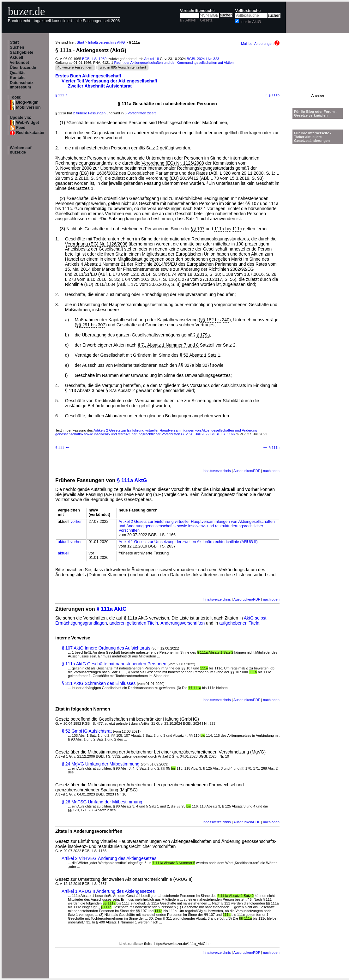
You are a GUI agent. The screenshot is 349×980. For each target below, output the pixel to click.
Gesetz (206, 20)
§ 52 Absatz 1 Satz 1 (200, 355)
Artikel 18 (152, 59)
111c (67, 209)
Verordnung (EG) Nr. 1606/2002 (87, 173)
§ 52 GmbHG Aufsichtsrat (87, 731)
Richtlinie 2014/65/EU (156, 264)
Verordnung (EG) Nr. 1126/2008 (173, 163)
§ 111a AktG (132, 480)
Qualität (17, 73)
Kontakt (17, 78)
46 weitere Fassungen (75, 67)
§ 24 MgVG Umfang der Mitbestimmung (101, 764)
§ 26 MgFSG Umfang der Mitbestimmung (102, 802)
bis (58, 209)
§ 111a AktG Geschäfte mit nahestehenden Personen (114, 664)
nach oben (271, 471)
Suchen (17, 47)
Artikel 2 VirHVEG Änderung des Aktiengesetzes (109, 858)
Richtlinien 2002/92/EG (231, 269)
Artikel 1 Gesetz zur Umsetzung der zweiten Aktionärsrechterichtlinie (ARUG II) (188, 542)
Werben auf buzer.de (21, 150)
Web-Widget (27, 123)
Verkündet (19, 63)
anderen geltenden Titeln (134, 623)
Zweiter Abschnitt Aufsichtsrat (100, 86)
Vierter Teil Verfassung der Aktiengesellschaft (109, 81)
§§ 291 (83, 325)
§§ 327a (186, 365)
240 (226, 320)
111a (274, 203)
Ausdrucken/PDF (247, 471)
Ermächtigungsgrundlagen (81, 623)
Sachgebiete (21, 52)
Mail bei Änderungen (260, 44)
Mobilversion (28, 107)
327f (207, 365)
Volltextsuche (248, 11)
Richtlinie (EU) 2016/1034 (90, 284)
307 (102, 325)
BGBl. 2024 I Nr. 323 (203, 59)
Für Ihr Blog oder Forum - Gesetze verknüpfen (316, 113)
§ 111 (63, 95)
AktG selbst (255, 618)
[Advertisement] (318, 74)
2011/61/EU (85, 274)
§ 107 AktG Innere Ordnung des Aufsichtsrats (106, 648)
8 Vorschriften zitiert (140, 113)
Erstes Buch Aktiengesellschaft (88, 76)
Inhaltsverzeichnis (217, 471)
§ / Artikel (188, 20)
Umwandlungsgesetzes (208, 375)
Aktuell (16, 57)
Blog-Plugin (27, 102)
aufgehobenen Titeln (239, 623)
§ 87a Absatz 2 (120, 390)
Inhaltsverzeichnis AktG (106, 42)
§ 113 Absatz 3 (80, 390)
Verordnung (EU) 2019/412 (172, 178)
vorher (76, 522)
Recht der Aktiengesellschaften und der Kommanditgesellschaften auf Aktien (174, 63)
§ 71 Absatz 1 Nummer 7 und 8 (168, 345)
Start (14, 42)
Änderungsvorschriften (183, 623)
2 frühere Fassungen (89, 113)
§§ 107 (252, 203)
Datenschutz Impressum (22, 85)
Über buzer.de (23, 68)
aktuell (63, 542)
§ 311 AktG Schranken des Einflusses (99, 683)
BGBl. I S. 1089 (94, 59)
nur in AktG (251, 22)
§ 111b (271, 95)
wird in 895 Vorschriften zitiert (123, 67)
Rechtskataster (30, 133)
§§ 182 (207, 320)
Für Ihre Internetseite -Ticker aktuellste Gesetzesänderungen (313, 137)
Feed (21, 128)
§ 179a (203, 335)
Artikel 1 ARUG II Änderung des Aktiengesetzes (108, 891)
